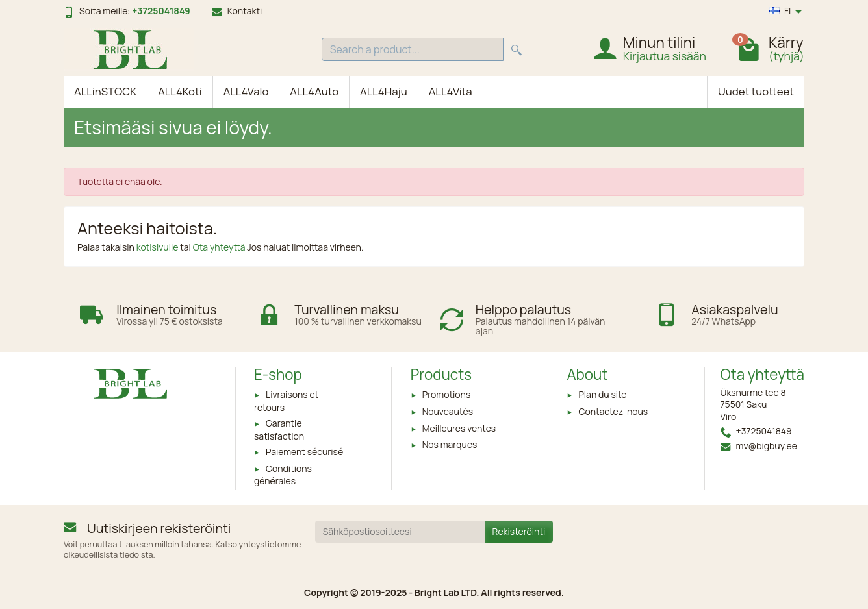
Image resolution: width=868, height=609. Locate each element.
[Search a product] (413, 50)
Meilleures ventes (459, 428)
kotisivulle (159, 247)
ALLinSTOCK (105, 91)
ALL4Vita (451, 91)
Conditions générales (283, 475)
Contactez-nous (613, 411)
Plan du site (602, 394)
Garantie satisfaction (279, 429)
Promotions (447, 394)
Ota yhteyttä (220, 247)
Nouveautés (448, 411)
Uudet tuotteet (756, 91)
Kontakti (237, 11)
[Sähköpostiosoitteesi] (400, 532)
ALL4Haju (384, 91)
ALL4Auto (314, 91)
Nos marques (450, 444)
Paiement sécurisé (304, 452)
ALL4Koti (180, 91)
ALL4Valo (246, 91)
